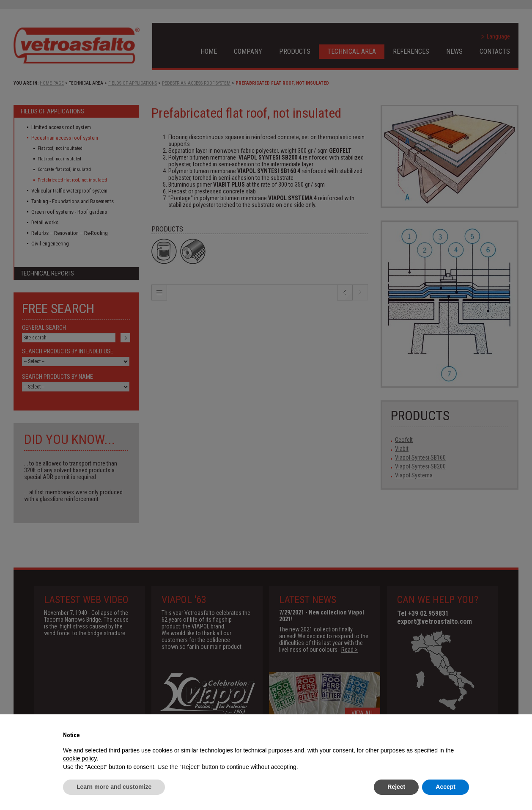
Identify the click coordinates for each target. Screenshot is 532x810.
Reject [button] (396, 787)
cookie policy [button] (80, 758)
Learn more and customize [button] (114, 787)
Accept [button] (446, 787)
